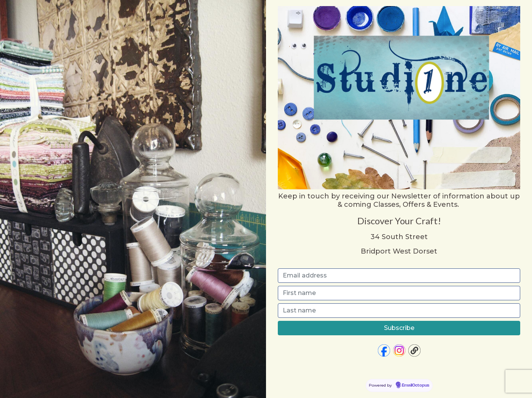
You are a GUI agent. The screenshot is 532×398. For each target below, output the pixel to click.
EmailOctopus (416, 385)
